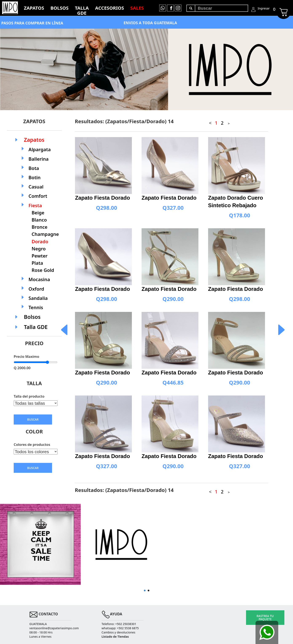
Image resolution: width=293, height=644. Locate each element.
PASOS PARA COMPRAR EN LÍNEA (32, 23)
